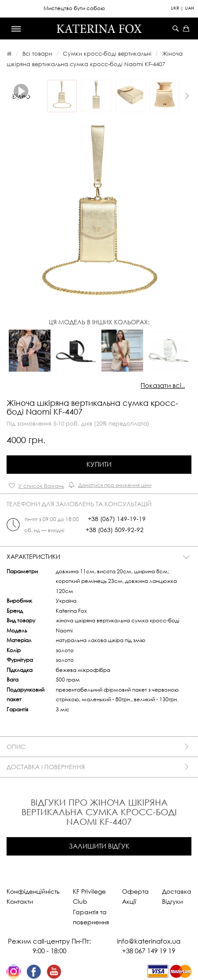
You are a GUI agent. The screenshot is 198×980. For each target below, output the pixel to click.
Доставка (177, 891)
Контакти (20, 901)
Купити (99, 464)
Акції (129, 901)
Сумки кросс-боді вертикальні (107, 53)
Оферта (135, 891)
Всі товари (37, 53)
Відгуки (173, 901)
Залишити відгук (99, 846)
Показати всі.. (163, 385)
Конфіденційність (33, 891)
